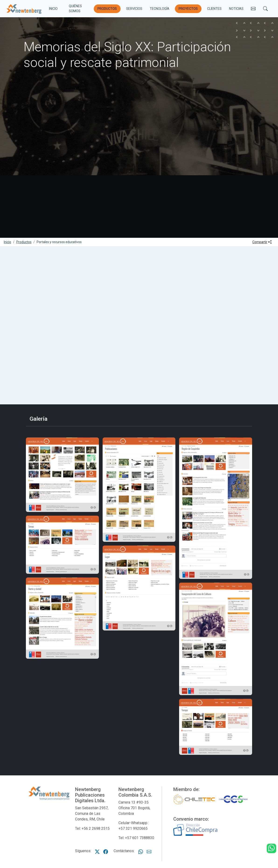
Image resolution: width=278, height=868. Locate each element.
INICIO (53, 9)
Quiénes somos (75, 9)
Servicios (134, 9)
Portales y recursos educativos (59, 242)
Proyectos (188, 9)
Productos (107, 9)
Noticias (236, 9)
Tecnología (160, 9)
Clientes (214, 9)
